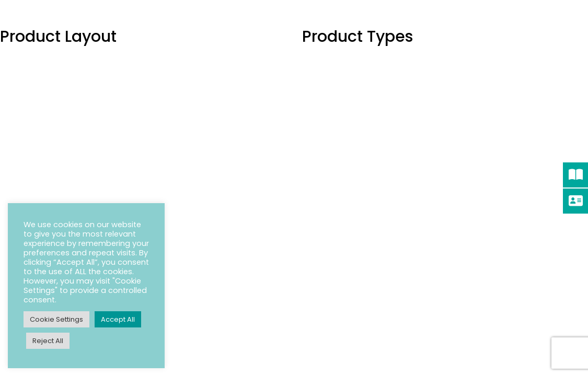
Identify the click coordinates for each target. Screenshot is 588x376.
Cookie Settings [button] (56, 319)
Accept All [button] (118, 319)
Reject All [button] (48, 341)
